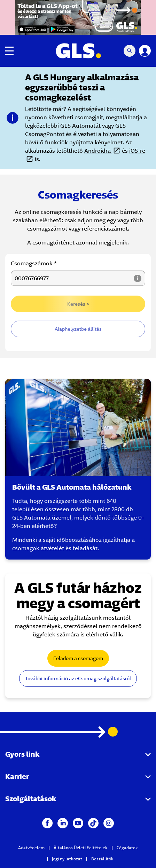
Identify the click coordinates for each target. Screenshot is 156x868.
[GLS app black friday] (78, 17)
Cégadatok (127, 848)
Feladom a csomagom (78, 658)
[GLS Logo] (78, 51)
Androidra (98, 151)
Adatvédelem (31, 848)
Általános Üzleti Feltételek (81, 848)
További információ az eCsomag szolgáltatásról (78, 678)
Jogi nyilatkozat (67, 859)
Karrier (17, 776)
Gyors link (22, 754)
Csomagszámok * (34, 263)
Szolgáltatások (31, 799)
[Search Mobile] (130, 51)
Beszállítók (102, 859)
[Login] (145, 51)
